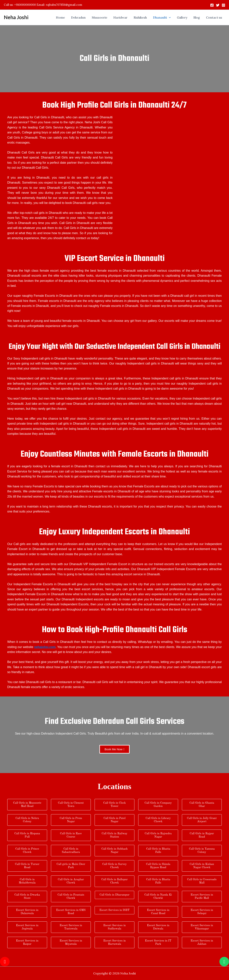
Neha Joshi (16, 17)
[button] (162, 17)
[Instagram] (223, 5)
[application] (169, 17)
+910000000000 (25, 5)
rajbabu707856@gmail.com (64, 5)
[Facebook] (212, 5)
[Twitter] (218, 5)
